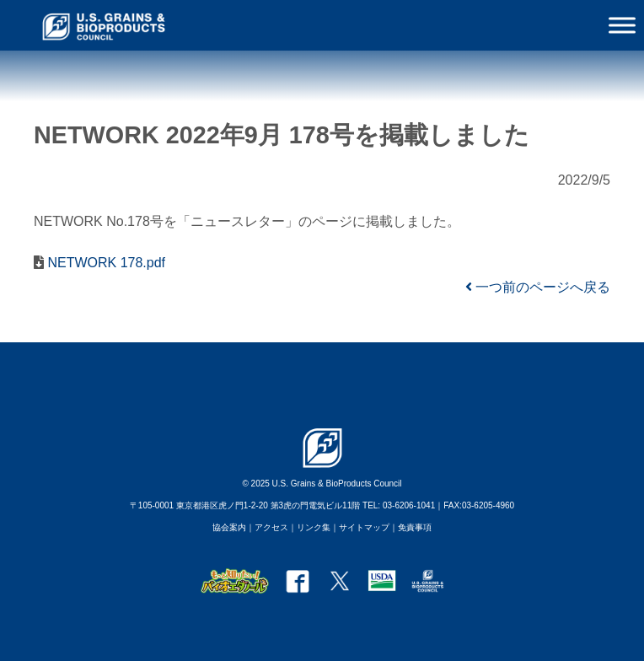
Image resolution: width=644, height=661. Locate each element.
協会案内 (229, 527)
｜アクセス (267, 527)
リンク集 (314, 527)
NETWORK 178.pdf (105, 263)
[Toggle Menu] (622, 25)
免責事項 (415, 527)
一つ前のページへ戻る (538, 287)
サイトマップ (364, 527)
